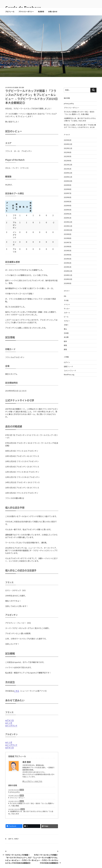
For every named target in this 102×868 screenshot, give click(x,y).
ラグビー (17, 820)
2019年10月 (68, 238)
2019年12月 (68, 230)
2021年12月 (68, 172)
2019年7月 (68, 250)
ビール (66, 325)
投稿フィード (68, 374)
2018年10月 (68, 287)
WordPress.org (69, 382)
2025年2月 (68, 148)
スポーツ (11, 820)
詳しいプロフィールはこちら (32, 763)
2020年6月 (68, 205)
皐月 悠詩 (21, 95)
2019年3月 (68, 267)
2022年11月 (68, 156)
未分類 (22, 772)
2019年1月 (68, 275)
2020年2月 (68, 222)
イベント (67, 312)
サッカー (67, 316)
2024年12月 (68, 152)
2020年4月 (68, 213)
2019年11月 (68, 234)
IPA (65, 304)
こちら (17, 672)
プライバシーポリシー (26, 19)
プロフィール (10, 19)
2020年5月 (68, 209)
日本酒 (66, 341)
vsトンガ (9, 704)
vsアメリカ (9, 702)
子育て (66, 333)
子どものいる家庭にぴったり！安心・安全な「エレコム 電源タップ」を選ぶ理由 (31, 786)
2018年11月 (68, 283)
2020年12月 (68, 181)
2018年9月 (68, 291)
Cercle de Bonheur (23, 8)
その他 (66, 308)
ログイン (67, 370)
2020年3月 (68, 218)
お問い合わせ (53, 19)
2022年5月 (68, 164)
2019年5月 (68, 258)
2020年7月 (68, 201)
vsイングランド (11, 707)
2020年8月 (68, 197)
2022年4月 (68, 168)
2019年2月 (68, 271)
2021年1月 (68, 177)
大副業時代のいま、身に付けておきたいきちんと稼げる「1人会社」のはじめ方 (31, 794)
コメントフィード (70, 378)
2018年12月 (68, 279)
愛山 (65, 337)
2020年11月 (68, 185)
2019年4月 (68, 263)
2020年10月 (68, 189)
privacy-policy (15, 774)
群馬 (65, 353)
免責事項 (41, 19)
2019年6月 (68, 254)
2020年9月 (68, 193)
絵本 (65, 349)
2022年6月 (68, 160)
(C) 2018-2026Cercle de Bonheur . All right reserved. (23, 863)
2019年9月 (68, 242)
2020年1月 (68, 226)
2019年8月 (68, 246)
